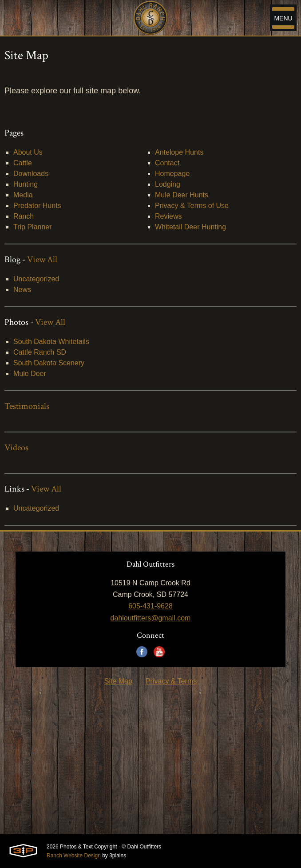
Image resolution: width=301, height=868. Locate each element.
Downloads (31, 174)
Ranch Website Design (74, 856)
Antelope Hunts (179, 152)
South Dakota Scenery (49, 363)
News (22, 290)
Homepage (172, 174)
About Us (28, 152)
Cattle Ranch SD (40, 352)
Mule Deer (30, 374)
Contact (167, 163)
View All (42, 260)
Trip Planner (33, 227)
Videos (16, 448)
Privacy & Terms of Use (192, 206)
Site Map (118, 681)
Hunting (26, 184)
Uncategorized (36, 279)
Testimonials (27, 406)
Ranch (24, 216)
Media (23, 195)
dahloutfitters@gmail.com (151, 618)
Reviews (168, 216)
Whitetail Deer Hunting (190, 227)
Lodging (168, 184)
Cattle (23, 163)
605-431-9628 (150, 606)
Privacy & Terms (171, 681)
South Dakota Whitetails (51, 342)
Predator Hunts (37, 206)
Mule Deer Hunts (182, 195)
